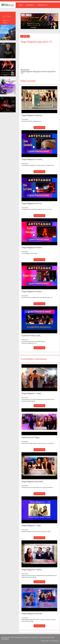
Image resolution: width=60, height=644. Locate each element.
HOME (21, 5)
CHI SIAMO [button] (30, 5)
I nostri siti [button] (42, 5)
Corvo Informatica (54, 641)
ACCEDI (56, 10)
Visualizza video (39, 128)
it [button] (49, 10)
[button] (39, 100)
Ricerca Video (6, 21)
